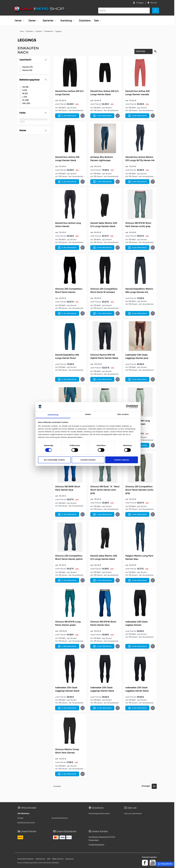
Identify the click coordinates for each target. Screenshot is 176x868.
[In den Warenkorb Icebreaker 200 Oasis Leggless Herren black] (137, 708)
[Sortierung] (143, 51)
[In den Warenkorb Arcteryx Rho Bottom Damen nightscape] (102, 182)
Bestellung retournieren (26, 823)
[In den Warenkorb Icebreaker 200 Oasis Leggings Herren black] (102, 708)
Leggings (58, 31)
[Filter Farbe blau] (28, 119)
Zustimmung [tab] (53, 415)
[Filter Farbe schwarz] (22, 119)
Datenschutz (40, 859)
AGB (49, 859)
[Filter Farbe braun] (45, 119)
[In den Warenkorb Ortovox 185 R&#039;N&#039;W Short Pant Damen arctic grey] (137, 248)
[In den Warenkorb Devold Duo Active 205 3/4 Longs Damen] (67, 116)
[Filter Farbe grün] (33, 119)
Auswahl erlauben (88, 460)
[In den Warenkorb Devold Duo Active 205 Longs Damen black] (67, 182)
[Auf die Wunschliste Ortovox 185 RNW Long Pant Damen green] (153, 445)
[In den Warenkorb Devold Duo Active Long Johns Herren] (67, 248)
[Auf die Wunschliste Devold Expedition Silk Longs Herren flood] (83, 379)
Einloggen (140, 3)
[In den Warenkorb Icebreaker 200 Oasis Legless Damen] (137, 646)
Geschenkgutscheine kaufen (99, 814)
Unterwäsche (49, 31)
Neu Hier (154, 3)
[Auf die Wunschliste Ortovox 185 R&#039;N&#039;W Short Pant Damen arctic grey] (153, 248)
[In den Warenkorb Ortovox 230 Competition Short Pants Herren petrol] (67, 580)
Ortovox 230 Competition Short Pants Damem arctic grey (139, 490)
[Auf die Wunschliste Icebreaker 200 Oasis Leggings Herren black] (118, 708)
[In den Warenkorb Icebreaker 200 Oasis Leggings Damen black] (67, 708)
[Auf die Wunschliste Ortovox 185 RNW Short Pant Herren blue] (83, 514)
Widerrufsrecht (58, 859)
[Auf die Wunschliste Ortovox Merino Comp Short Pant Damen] (83, 774)
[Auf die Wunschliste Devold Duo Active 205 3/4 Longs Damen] (83, 116)
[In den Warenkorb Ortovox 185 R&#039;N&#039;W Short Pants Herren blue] (102, 646)
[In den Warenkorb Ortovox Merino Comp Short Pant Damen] (67, 774)
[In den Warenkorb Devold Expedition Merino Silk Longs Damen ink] (137, 313)
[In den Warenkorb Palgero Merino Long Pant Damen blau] (137, 580)
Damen (32, 21)
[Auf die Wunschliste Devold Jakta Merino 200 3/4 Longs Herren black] (118, 580)
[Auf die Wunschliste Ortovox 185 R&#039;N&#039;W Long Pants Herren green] (83, 646)
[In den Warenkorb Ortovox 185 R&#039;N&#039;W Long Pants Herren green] (67, 646)
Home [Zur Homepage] (22, 31)
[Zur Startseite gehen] (40, 9)
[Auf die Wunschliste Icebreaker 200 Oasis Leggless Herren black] (153, 708)
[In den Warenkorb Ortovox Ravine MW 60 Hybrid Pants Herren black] (102, 379)
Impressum (69, 859)
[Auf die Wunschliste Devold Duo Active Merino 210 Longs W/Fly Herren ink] (153, 182)
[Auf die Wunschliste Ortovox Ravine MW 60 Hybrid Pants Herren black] (118, 379)
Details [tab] (88, 414)
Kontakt (20, 818)
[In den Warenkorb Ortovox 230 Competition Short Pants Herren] (67, 313)
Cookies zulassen (122, 460)
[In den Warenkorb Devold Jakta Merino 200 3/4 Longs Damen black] (102, 248)
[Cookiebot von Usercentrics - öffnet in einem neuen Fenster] (128, 407)
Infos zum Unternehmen (133, 814)
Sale (96, 21)
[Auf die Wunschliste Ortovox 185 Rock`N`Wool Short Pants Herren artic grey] (118, 514)
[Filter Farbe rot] (22, 122)
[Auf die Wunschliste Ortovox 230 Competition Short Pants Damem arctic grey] (153, 514)
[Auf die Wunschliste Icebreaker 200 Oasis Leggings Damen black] (83, 708)
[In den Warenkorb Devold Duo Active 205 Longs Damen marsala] (137, 116)
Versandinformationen (60, 818)
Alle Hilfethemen (23, 814)
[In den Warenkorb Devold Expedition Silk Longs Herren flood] (67, 379)
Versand (73, 108)
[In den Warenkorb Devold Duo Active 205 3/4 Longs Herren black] (102, 116)
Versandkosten (78, 110)
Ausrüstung (66, 21)
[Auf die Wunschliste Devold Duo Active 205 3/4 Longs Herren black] (118, 116)
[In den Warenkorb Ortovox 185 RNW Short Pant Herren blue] (67, 514)
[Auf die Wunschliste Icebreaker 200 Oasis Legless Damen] (153, 646)
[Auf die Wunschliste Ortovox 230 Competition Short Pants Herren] (83, 313)
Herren (18, 21)
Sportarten (48, 21)
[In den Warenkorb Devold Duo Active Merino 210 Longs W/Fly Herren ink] (137, 182)
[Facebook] (145, 863)
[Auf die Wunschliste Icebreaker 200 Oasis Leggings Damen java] (153, 379)
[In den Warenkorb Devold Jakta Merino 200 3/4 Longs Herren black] (102, 580)
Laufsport (39, 31)
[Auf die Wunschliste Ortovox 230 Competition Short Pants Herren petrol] (83, 580)
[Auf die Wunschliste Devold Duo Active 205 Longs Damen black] (83, 182)
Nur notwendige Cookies (54, 460)
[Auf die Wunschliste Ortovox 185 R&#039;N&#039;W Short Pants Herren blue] (118, 646)
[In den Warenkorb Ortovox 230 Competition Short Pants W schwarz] (102, 313)
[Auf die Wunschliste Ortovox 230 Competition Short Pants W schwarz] (118, 313)
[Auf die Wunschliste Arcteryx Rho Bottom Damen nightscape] (118, 182)
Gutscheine (85, 21)
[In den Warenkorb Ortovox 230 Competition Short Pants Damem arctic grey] (137, 514)
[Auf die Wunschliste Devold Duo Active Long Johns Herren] (83, 248)
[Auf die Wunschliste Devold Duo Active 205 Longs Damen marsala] (153, 116)
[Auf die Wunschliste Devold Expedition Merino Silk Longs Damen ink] (153, 313)
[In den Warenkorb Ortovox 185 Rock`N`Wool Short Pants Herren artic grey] (102, 514)
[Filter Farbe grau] (39, 119)
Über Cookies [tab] (123, 414)
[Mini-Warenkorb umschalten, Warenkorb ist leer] (156, 11)
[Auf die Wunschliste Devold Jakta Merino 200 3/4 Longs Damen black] (118, 248)
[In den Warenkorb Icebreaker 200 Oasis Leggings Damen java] (137, 379)
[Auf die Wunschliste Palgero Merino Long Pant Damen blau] (153, 580)
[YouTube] (153, 863)
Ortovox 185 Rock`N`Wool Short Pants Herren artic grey (105, 490)
